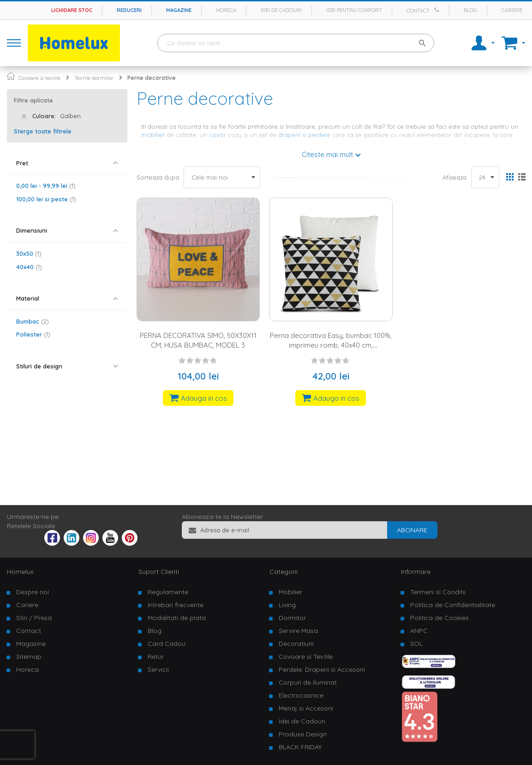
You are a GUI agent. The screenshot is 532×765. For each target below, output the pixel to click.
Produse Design (303, 734)
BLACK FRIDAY (300, 747)
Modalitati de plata (177, 618)
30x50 (29, 253)
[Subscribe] (412, 530)
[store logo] (74, 43)
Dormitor (292, 618)
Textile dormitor (94, 78)
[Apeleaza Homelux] (438, 10)
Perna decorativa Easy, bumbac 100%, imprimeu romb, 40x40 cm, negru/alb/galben (331, 345)
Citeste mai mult (327, 154)
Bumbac (33, 321)
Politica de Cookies (439, 618)
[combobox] (296, 43)
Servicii (158, 669)
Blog (470, 10)
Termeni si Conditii (438, 592)
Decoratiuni (296, 644)
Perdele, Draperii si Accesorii (322, 669)
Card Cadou (167, 644)
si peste (46, 199)
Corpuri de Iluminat (308, 682)
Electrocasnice (301, 695)
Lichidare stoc (72, 10)
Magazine (179, 10)
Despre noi (33, 592)
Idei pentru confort (354, 10)
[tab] (67, 163)
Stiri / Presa (34, 618)
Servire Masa (298, 631)
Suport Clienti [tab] (159, 572)
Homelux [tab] (20, 572)
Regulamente (168, 592)
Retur (156, 657)
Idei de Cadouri (302, 721)
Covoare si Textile (306, 657)
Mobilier (290, 592)
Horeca (226, 10)
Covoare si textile (39, 78)
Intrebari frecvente (176, 605)
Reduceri (129, 10)
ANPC (419, 631)
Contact (418, 11)
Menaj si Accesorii (306, 708)
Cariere (512, 10)
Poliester (33, 334)
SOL (416, 644)
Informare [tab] (416, 572)
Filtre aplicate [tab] (33, 100)
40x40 (29, 267)
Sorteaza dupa (158, 177)
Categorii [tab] (284, 572)
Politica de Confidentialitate (453, 605)
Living (287, 605)
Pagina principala (11, 76)
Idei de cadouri (281, 10)
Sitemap (29, 657)
